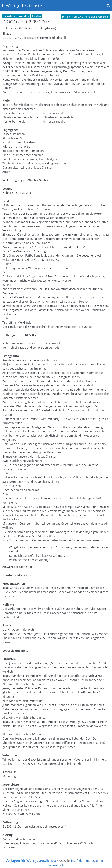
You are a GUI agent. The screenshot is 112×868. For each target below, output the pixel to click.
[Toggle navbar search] (108, 6)
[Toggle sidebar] (2, 6)
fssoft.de (77, 861)
